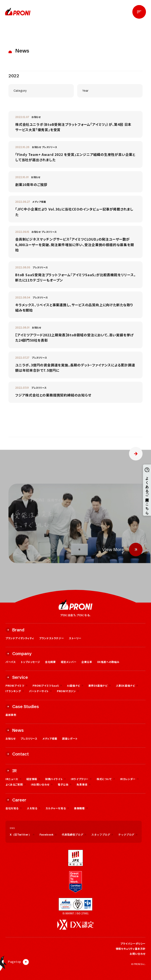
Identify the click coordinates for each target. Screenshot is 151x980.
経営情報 (33, 779)
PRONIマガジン (68, 691)
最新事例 (11, 715)
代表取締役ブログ (74, 835)
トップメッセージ (30, 662)
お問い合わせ (138, 954)
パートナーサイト (40, 691)
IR (11, 771)
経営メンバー (69, 662)
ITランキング (15, 691)
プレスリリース (29, 738)
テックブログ (128, 835)
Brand (15, 630)
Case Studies (22, 706)
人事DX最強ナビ (127, 685)
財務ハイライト (56, 779)
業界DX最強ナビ (100, 685)
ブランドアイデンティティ (20, 638)
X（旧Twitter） (22, 835)
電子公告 (65, 784)
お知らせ (10, 738)
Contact (17, 754)
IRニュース (13, 779)
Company (19, 654)
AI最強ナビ (75, 685)
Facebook (48, 835)
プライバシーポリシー (133, 943)
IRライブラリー (81, 779)
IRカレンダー (129, 779)
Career (16, 800)
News (15, 730)
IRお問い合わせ (42, 784)
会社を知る (14, 808)
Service (17, 677)
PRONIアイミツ (16, 685)
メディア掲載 (50, 738)
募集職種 (81, 808)
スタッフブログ (102, 835)
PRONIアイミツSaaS (47, 685)
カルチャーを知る (57, 808)
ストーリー (75, 638)
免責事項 (83, 784)
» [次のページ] (136, 454)
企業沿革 (87, 662)
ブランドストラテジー (51, 638)
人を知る (34, 808)
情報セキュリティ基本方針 (131, 949)
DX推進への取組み (108, 662)
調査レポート (70, 738)
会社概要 (50, 662)
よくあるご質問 (16, 784)
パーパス (11, 662)
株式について (106, 779)
